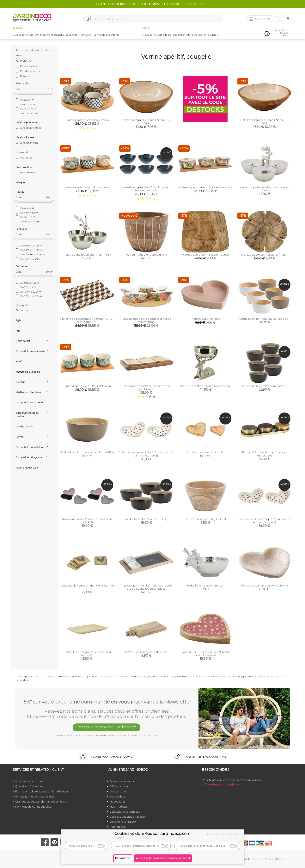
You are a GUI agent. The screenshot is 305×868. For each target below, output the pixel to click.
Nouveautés (118, 802)
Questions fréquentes (30, 786)
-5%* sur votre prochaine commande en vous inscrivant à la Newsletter (107, 702)
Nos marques (119, 807)
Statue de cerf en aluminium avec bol (205, 386)
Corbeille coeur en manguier (205, 452)
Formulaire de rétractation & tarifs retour (43, 791)
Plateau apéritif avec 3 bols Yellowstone (205, 187)
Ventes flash (118, 791)
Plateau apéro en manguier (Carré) (205, 255)
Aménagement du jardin (50, 35)
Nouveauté (24, 158)
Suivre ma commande (30, 781)
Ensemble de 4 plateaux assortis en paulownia (146, 387)
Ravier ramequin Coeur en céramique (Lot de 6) (87, 521)
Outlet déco (118, 797)
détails (122, 838)
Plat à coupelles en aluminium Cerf (87, 255)
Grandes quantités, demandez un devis (41, 802)
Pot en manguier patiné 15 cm (146, 255)
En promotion (26, 172)
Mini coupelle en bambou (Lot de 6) (264, 386)
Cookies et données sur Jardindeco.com (152, 834)
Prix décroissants (30, 71)
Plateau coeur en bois (205, 319)
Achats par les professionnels (35, 797)
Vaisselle (50, 50)
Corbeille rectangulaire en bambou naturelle (87, 654)
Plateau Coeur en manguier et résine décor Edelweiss (205, 654)
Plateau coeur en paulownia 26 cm (264, 586)
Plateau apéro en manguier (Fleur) (264, 255)
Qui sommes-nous (122, 781)
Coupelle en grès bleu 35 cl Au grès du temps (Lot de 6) (146, 189)
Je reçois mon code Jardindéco (107, 727)
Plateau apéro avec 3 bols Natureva (87, 386)
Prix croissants (28, 66)
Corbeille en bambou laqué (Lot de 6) (264, 319)
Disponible (24, 310)
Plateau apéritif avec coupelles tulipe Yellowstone (146, 320)
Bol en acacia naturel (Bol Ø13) (205, 519)
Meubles (147, 35)
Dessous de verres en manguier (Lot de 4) (87, 587)
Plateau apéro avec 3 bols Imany (87, 187)
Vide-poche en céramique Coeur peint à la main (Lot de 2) (146, 454)
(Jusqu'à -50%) (281, 33)
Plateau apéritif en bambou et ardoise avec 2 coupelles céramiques (146, 587)
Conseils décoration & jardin (128, 817)
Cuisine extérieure (23, 35)
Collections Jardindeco (125, 812)
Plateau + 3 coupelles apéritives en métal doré (264, 454)
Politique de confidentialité (33, 807)
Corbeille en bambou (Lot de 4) (146, 519)
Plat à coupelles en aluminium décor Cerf (264, 189)
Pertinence (27, 61)
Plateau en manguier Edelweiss (146, 652)
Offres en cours (120, 786)
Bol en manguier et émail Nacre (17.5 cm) (146, 121)
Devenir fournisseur (123, 822)
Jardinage (72, 35)
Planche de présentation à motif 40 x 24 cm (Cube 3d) (87, 320)
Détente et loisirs (209, 35)
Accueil (20, 50)
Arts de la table (162, 35)
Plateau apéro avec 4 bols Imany (87, 120)
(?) (94, 846)
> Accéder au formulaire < (221, 784)
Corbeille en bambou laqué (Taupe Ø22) (87, 452)
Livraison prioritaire (29, 128)
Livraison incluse (27, 143)
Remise (24, 76)
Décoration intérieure (185, 35)
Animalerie (85, 35)
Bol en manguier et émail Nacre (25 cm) (264, 121)
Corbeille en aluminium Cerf (205, 586)
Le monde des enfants (106, 35)
